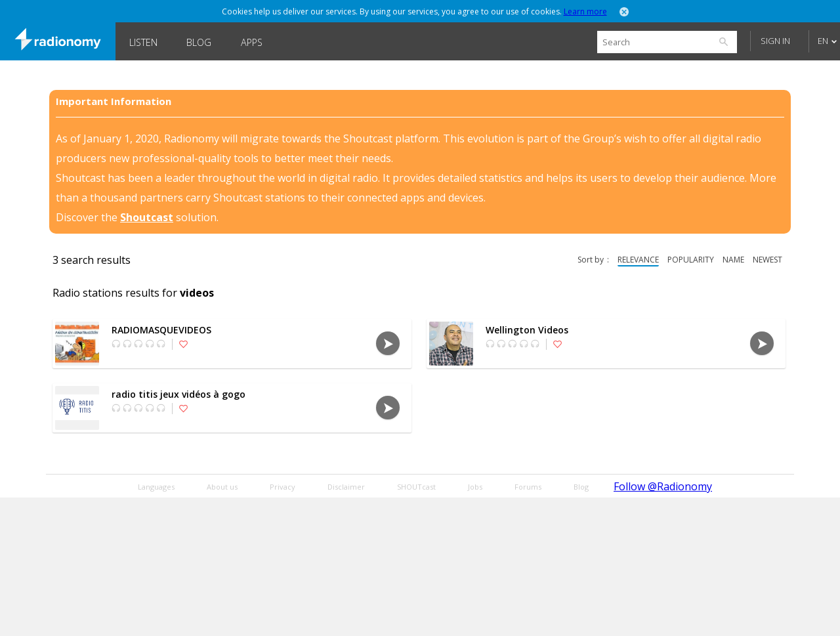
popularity (691, 260)
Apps (252, 42)
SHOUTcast (416, 487)
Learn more (585, 11)
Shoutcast (147, 217)
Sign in (775, 41)
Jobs (475, 487)
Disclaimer (346, 487)
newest (767, 260)
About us (222, 487)
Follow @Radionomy (663, 486)
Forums (528, 487)
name (733, 260)
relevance (638, 260)
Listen (143, 42)
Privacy (283, 487)
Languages (156, 487)
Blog (199, 42)
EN (823, 41)
